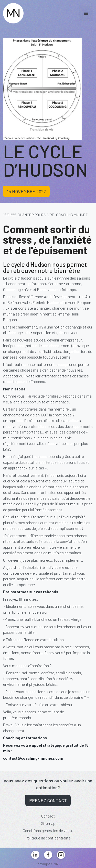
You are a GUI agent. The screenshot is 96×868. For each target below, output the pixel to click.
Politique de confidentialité (48, 838)
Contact (48, 816)
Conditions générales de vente (48, 831)
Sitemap (48, 823)
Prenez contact (48, 800)
